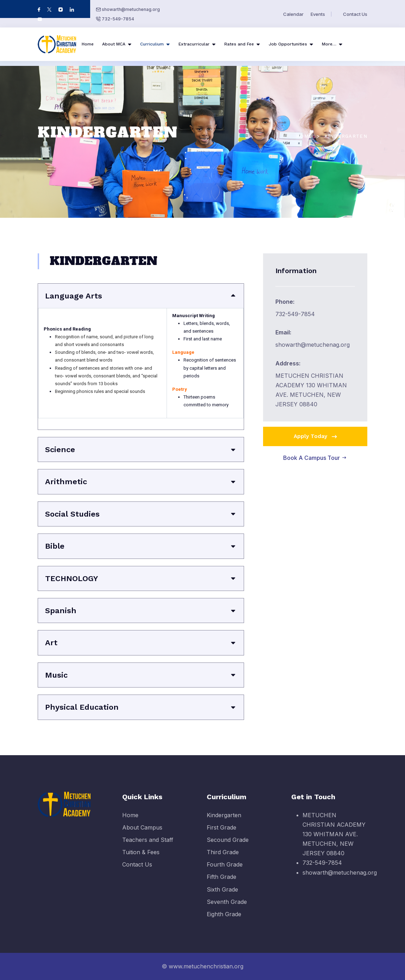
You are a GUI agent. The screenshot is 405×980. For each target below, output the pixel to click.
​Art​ (51, 643)
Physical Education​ (82, 707)
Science (60, 449)
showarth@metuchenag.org (131, 9)
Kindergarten (224, 821)
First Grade (222, 833)
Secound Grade (228, 846)
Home (88, 44)
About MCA (114, 44)
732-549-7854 (118, 19)
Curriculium (152, 44)
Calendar (293, 14)
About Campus (142, 833)
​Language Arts (74, 296)
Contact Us (355, 14)
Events (318, 14)
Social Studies (72, 514)
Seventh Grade (227, 908)
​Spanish (61, 611)
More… (329, 44)
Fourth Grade (225, 871)
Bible (55, 546)
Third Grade (223, 858)
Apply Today (316, 437)
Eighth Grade (224, 920)
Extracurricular (194, 44)
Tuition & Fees (141, 858)
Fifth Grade (222, 883)
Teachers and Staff (148, 846)
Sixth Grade (222, 895)
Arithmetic (66, 482)
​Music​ (56, 675)
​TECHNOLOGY (71, 578)
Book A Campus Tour (315, 458)
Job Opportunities (288, 44)
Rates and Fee (239, 44)
